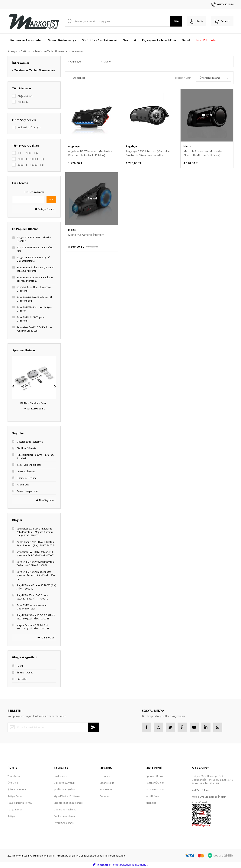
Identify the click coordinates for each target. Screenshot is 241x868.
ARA (175, 21)
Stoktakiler (79, 78)
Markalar (151, 803)
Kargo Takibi (15, 810)
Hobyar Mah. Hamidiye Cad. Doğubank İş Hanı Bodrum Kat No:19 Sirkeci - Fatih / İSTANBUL (212, 780)
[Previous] (13, 386)
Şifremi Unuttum (17, 790)
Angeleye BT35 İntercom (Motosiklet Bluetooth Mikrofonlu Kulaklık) (148, 153)
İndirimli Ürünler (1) (29, 127)
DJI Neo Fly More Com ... (34, 403)
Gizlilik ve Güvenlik (64, 783)
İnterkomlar (81, 51)
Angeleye (74, 146)
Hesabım (105, 777)
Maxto (187, 146)
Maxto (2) (23, 102)
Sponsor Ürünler (155, 777)
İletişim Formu (15, 797)
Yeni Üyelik (14, 777)
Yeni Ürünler (153, 797)
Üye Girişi (13, 783)
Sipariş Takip (107, 783)
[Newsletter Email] (53, 727)
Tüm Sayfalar (45, 500)
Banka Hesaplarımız (65, 817)
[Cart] (222, 21)
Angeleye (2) (25, 96)
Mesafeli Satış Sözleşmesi (68, 803)
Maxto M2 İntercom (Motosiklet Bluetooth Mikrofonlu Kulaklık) (203, 153)
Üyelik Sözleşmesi (64, 823)
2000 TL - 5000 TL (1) (31, 159)
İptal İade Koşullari (64, 790)
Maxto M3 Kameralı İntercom (86, 235)
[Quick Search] (28, 200)
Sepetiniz (105, 797)
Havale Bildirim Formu (20, 803)
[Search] (123, 21)
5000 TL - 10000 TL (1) (31, 165)
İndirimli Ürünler (155, 790)
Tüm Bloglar (46, 638)
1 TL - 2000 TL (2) (28, 153)
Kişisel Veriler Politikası (67, 797)
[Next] (55, 386)
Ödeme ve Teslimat (65, 810)
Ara (51, 200)
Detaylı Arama (45, 209)
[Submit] (93, 727)
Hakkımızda (60, 777)
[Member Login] (196, 21)
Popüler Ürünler (155, 783)
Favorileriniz (107, 790)
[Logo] (34, 21)
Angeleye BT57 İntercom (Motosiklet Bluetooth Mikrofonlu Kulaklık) (91, 153)
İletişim (11, 817)
